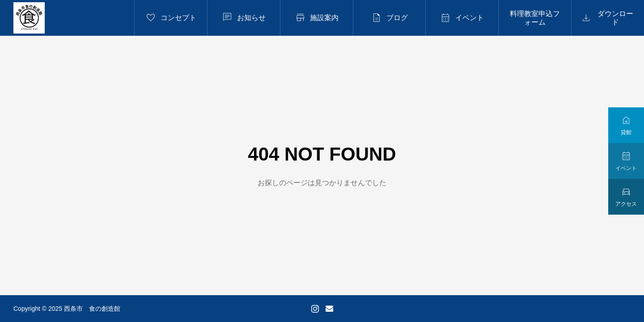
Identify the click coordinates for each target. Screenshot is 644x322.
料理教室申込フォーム (535, 18)
